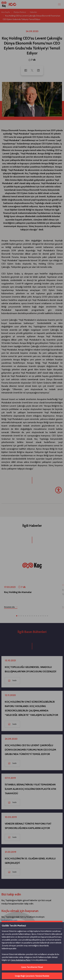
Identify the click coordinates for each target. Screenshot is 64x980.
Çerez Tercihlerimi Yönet (32, 967)
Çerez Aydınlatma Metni (21, 960)
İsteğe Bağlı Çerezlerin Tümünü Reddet (32, 976)
